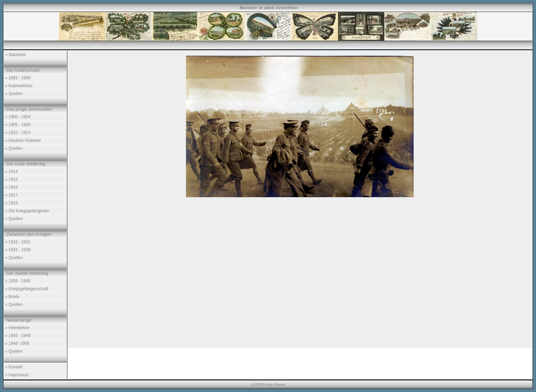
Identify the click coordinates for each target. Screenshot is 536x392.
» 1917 (11, 195)
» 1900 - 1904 (18, 117)
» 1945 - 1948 (18, 336)
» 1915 (11, 179)
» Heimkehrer (17, 328)
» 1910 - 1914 (18, 133)
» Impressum (17, 375)
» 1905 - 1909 (18, 125)
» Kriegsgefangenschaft (27, 289)
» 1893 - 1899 (18, 78)
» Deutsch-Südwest (23, 140)
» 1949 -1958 (17, 343)
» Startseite (16, 55)
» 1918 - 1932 (18, 242)
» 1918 (11, 203)
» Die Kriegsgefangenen (27, 211)
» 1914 (11, 172)
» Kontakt (14, 367)
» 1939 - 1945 (18, 281)
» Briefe (12, 297)
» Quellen (14, 94)
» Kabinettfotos (19, 86)
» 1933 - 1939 (18, 250)
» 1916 (11, 187)
